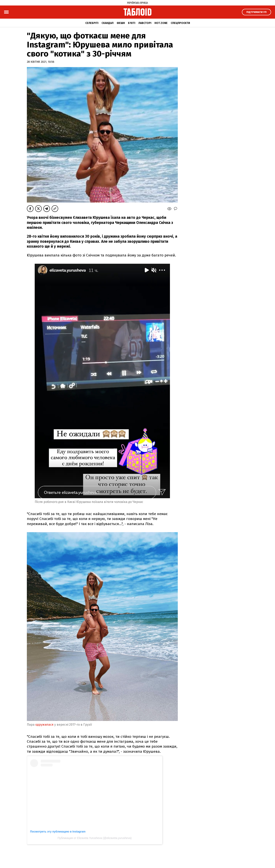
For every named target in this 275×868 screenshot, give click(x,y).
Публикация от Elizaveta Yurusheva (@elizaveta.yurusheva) (95, 838)
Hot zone (161, 23)
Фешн (121, 23)
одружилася (44, 725)
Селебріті (92, 23)
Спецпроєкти (180, 23)
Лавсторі (145, 23)
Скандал (108, 23)
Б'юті (132, 23)
